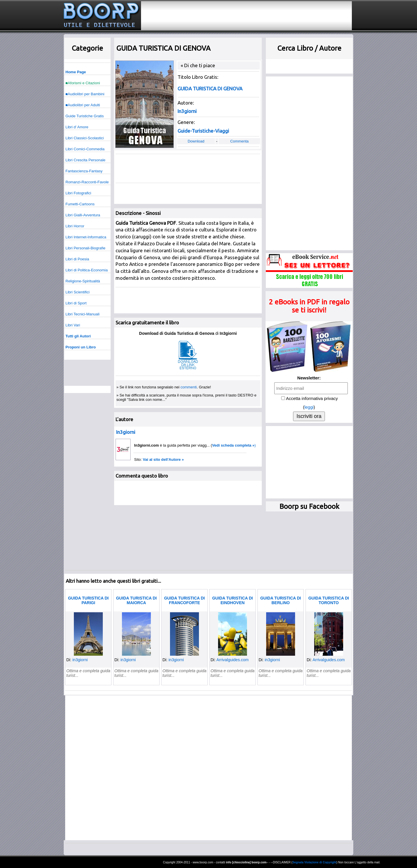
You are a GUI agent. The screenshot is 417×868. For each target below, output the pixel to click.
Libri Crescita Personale (85, 160)
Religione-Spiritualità (83, 281)
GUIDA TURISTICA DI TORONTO (329, 600)
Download (196, 141)
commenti (189, 387)
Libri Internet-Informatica (86, 237)
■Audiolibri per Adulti (83, 105)
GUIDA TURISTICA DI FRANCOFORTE (185, 600)
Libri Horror (75, 226)
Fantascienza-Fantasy (84, 171)
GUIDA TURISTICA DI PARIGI (88, 600)
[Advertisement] (246, 16)
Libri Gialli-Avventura (83, 215)
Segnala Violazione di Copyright (314, 862)
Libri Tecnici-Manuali (83, 314)
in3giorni (80, 660)
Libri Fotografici (78, 193)
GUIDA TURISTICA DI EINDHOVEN (233, 600)
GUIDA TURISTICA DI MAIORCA (137, 600)
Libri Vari (73, 325)
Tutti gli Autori (78, 336)
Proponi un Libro (81, 347)
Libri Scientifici (77, 292)
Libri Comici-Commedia (85, 149)
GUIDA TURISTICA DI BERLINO (281, 600)
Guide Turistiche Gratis (85, 116)
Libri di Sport (76, 303)
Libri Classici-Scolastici (85, 138)
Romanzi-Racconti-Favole (87, 182)
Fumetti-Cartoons (80, 204)
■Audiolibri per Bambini (85, 94)
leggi (309, 407)
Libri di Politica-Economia (87, 270)
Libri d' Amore (77, 127)
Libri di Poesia (77, 259)
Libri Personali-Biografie (85, 248)
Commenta (239, 141)
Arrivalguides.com (232, 660)
